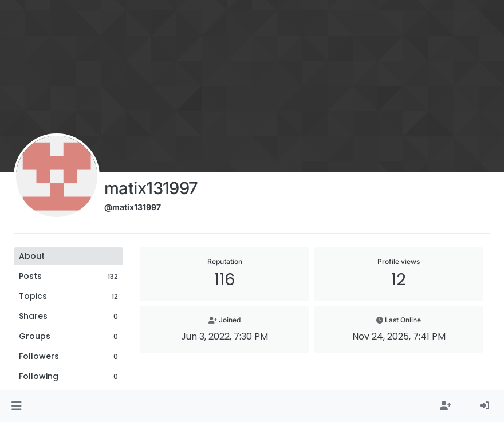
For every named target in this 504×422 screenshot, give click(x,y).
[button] (16, 406)
